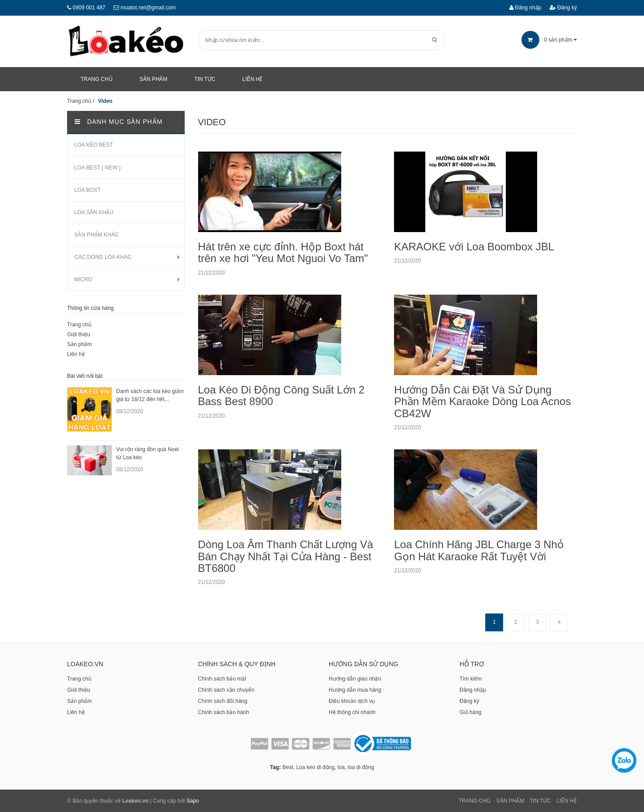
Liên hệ (76, 354)
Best (288, 767)
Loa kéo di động (315, 767)
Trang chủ (79, 325)
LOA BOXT (87, 190)
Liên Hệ (567, 801)
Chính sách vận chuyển (226, 690)
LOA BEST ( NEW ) (97, 168)
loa (341, 767)
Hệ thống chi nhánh (352, 712)
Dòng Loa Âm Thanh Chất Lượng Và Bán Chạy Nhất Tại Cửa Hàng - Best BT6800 (286, 556)
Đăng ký (563, 8)
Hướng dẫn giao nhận (355, 679)
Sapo (193, 801)
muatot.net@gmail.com (148, 8)
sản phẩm (549, 40)
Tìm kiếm (471, 679)
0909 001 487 (89, 8)
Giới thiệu (78, 334)
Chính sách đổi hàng (223, 701)
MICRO (83, 279)
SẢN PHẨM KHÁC (96, 235)
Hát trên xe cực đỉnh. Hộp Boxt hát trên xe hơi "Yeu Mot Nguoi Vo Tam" (283, 252)
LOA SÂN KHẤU (94, 212)
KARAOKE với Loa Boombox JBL (474, 247)
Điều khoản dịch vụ (352, 701)
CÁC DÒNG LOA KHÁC (103, 257)
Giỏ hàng (471, 712)
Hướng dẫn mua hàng (355, 690)
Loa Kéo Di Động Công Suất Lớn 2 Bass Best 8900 (282, 395)
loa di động (361, 767)
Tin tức (540, 801)
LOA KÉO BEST (94, 145)
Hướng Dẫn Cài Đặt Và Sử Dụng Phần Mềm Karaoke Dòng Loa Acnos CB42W (482, 402)
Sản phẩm (79, 344)
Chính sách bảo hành (224, 712)
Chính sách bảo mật (222, 679)
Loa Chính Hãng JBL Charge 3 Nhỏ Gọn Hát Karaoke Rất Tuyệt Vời (479, 550)
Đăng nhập (525, 8)
